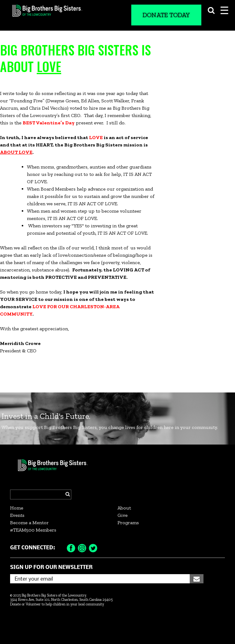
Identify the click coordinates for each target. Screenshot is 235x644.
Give (123, 515)
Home (17, 508)
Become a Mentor (29, 523)
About (124, 508)
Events (17, 515)
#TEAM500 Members (33, 530)
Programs (128, 523)
